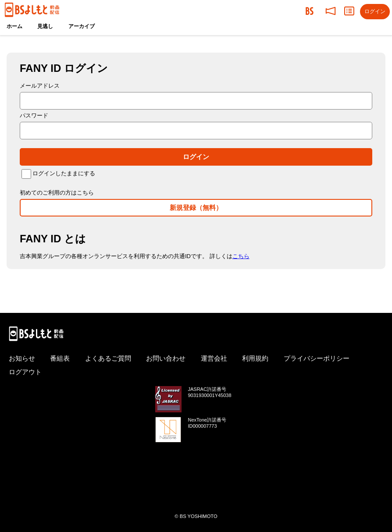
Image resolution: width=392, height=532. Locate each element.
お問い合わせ (166, 358)
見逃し (45, 26)
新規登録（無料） (196, 207)
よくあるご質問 (108, 358)
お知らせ (22, 358)
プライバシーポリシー (317, 358)
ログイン (196, 157)
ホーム (14, 26)
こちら (241, 256)
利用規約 (255, 358)
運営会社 (214, 358)
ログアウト (25, 372)
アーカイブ (82, 26)
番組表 (60, 358)
